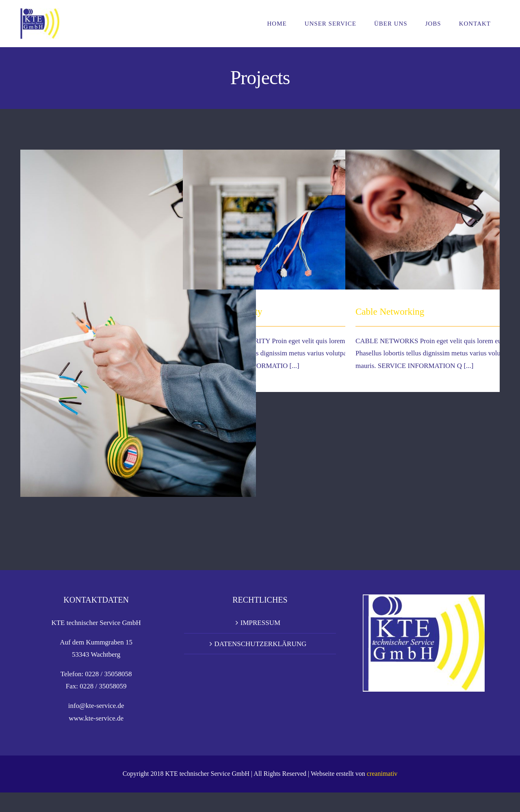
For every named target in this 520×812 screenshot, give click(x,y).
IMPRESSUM (260, 642)
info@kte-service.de (96, 725)
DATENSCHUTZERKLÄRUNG (261, 663)
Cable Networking (390, 312)
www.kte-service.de (96, 738)
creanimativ (382, 793)
